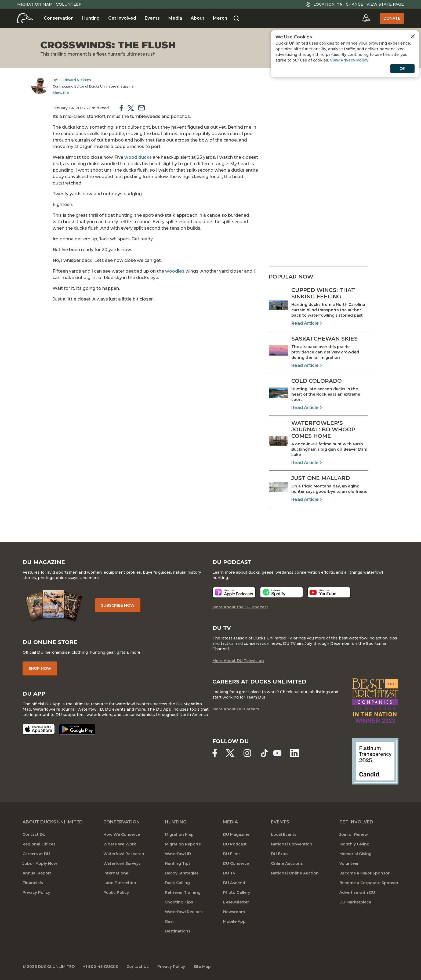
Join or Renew (354, 834)
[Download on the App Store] (39, 729)
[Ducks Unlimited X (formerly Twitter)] (230, 753)
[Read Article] (319, 307)
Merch (220, 18)
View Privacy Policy (349, 60)
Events (152, 18)
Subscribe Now (118, 605)
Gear (170, 921)
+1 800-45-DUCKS (101, 967)
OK (402, 68)
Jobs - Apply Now (40, 863)
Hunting (91, 18)
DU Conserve (236, 863)
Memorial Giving (355, 854)
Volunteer (69, 4)
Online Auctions (287, 863)
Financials (33, 883)
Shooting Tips (179, 902)
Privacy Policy (36, 892)
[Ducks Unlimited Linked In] (295, 753)
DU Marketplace (355, 902)
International (116, 873)
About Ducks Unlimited (53, 822)
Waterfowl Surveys (122, 863)
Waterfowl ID (178, 854)
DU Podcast (235, 844)
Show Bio (61, 93)
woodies (175, 271)
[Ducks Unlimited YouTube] (277, 753)
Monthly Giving (354, 844)
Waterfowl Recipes (184, 912)
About (197, 18)
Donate (392, 18)
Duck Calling (177, 883)
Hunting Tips (178, 863)
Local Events (284, 834)
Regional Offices (39, 844)
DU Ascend (234, 883)
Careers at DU (36, 854)
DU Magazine (236, 834)
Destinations (178, 931)
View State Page (385, 4)
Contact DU (34, 834)
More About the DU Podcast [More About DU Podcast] (240, 607)
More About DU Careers (236, 709)
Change (355, 4)
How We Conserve (122, 834)
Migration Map (35, 4)
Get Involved (122, 18)
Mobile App (234, 921)
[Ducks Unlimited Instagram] (247, 753)
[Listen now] (234, 592)
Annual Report (37, 873)
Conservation (59, 18)
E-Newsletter (236, 902)
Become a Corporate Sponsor (369, 883)
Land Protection (120, 883)
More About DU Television (238, 661)
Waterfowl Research (124, 854)
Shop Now (40, 668)
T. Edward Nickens (75, 80)
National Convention (292, 844)
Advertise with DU (357, 892)
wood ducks (138, 157)
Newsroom (234, 912)
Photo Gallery (237, 892)
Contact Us (138, 967)
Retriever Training (183, 892)
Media (175, 18)
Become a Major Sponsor (364, 873)
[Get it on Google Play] (77, 729)
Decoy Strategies (182, 873)
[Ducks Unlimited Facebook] (215, 753)
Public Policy (116, 892)
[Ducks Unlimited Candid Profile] (375, 761)
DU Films (232, 854)
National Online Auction (295, 873)
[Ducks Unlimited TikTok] (264, 753)
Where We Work (120, 844)
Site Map (202, 967)
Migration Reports (183, 844)
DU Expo (279, 854)
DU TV (229, 873)
